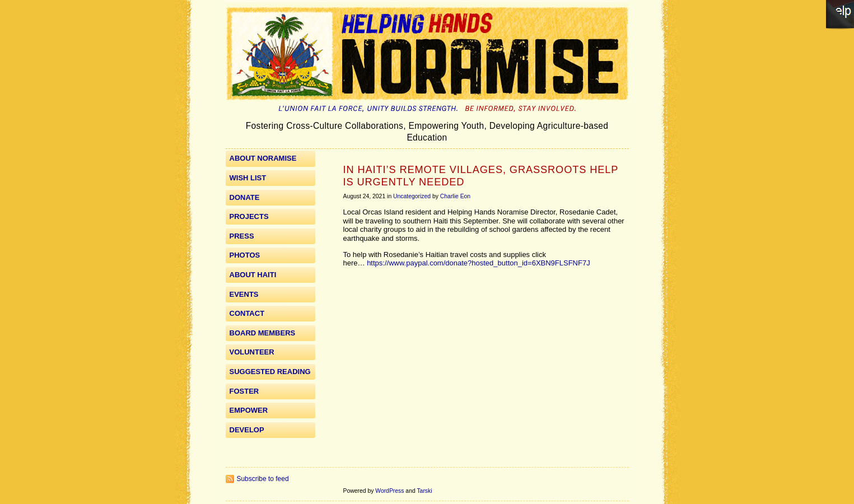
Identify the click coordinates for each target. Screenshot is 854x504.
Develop (247, 430)
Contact (247, 313)
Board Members (263, 333)
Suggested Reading (270, 372)
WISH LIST (248, 178)
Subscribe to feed (263, 479)
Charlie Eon (455, 196)
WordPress (389, 491)
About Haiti (253, 275)
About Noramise (263, 158)
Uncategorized (412, 196)
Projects (249, 216)
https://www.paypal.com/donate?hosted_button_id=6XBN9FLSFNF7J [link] (479, 263)
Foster (244, 391)
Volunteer (252, 352)
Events (244, 294)
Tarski (424, 491)
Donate (245, 197)
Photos (245, 255)
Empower (249, 410)
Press (242, 236)
